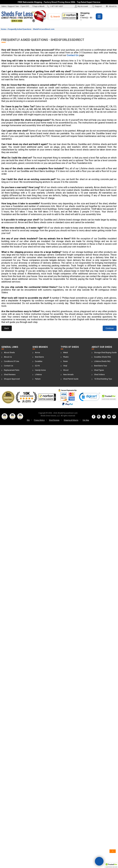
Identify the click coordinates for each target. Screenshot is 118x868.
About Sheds (9, 352)
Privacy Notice (39, 420)
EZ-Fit (37, 366)
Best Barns (39, 357)
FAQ (28, 420)
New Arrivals (68, 374)
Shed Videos (99, 374)
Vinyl (65, 366)
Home (3, 29)
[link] (90, 397)
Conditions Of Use (11, 361)
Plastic (66, 357)
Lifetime (38, 374)
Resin (66, 361)
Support (97, 6)
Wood (66, 370)
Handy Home (40, 370)
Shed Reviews (10, 374)
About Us (111, 6)
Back (7, 328)
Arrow (38, 352)
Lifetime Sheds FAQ (102, 361)
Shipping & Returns (71, 420)
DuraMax (39, 361)
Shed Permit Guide (71, 379)
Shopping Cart (87, 16)
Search (55, 17)
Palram (38, 379)
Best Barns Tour (101, 366)
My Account (81, 6)
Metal (66, 352)
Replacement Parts (12, 370)
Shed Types (99, 370)
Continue (110, 328)
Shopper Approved (12, 379)
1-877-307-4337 (55, 6)
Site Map (86, 420)
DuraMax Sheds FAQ (103, 357)
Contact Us (9, 366)
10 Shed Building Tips (103, 379)
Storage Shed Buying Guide (105, 352)
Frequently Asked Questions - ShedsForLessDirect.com (31, 29)
